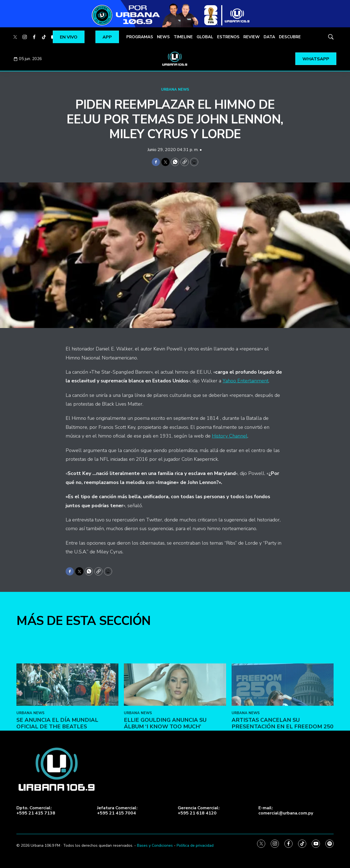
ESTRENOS (228, 37)
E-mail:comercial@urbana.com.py (286, 811)
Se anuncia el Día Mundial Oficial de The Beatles (57, 771)
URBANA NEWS (175, 90)
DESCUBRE (290, 37)
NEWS (163, 37)
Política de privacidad (195, 845)
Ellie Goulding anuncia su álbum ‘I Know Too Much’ (165, 771)
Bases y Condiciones (155, 845)
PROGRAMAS (140, 37)
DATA (269, 37)
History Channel (230, 436)
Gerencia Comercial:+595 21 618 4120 (199, 811)
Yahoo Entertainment (246, 381)
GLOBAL (205, 37)
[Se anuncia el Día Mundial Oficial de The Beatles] (67, 732)
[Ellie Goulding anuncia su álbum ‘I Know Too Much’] (175, 732)
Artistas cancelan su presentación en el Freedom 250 (282, 771)
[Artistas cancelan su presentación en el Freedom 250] (283, 732)
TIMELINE (183, 37)
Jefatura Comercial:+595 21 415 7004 (117, 811)
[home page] (175, 59)
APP (107, 37)
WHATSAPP (316, 59)
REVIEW (252, 37)
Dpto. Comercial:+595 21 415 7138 (36, 811)
